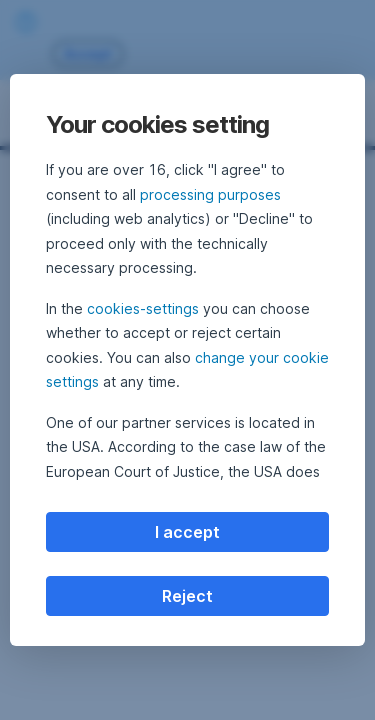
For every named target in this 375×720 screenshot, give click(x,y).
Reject (187, 596)
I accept (187, 532)
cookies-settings (143, 308)
